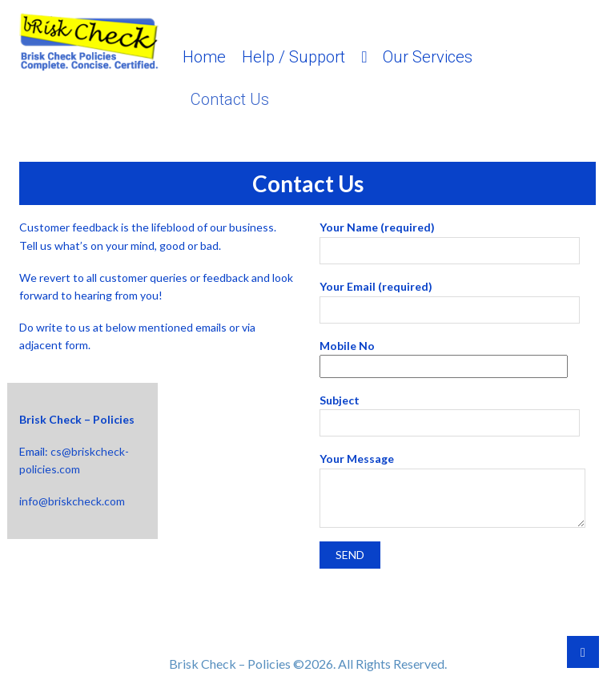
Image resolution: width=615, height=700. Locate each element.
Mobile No (444, 356)
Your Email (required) (450, 298)
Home (204, 57)
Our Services (428, 57)
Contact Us (230, 99)
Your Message (452, 468)
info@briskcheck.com (72, 501)
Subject (450, 412)
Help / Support (293, 57)
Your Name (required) (450, 239)
